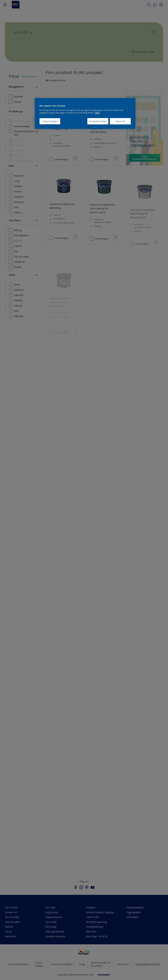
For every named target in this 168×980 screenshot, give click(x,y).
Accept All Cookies (98, 121)
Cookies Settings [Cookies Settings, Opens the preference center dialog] (50, 121)
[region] (85, 114)
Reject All (120, 121)
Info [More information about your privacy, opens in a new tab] (97, 113)
